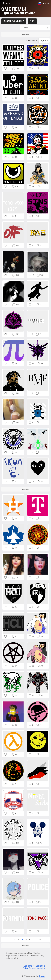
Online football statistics (34, 968)
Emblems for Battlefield (34, 966)
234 (39, 939)
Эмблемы (18, 11)
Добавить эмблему (14, 21)
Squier (42, 976)
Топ (32, 21)
